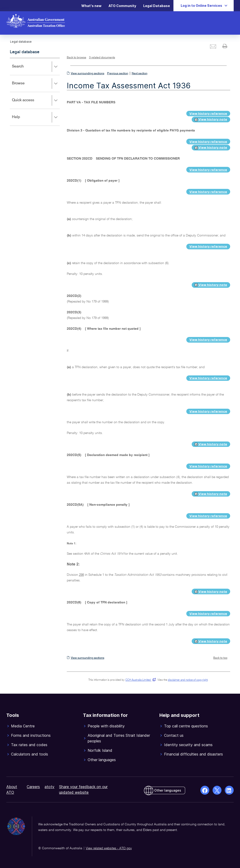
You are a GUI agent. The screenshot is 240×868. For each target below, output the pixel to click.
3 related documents (102, 58)
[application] (35, 92)
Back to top (220, 658)
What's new (91, 6)
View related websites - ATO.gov (109, 848)
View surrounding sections (88, 74)
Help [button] (36, 117)
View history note (211, 119)
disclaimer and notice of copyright (188, 680)
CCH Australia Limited (140, 680)
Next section (140, 74)
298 (81, 575)
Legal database (25, 52)
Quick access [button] (36, 101)
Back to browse (77, 58)
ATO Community (122, 6)
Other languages (168, 790)
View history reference (208, 113)
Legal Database (157, 6)
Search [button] (36, 67)
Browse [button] (36, 84)
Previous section (118, 74)
